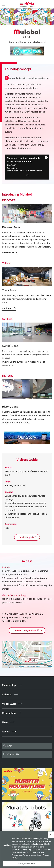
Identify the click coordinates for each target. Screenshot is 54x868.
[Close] (51, 835)
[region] (27, 849)
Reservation (10, 253)
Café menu (9, 308)
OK (27, 175)
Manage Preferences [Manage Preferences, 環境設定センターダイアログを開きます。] (27, 864)
